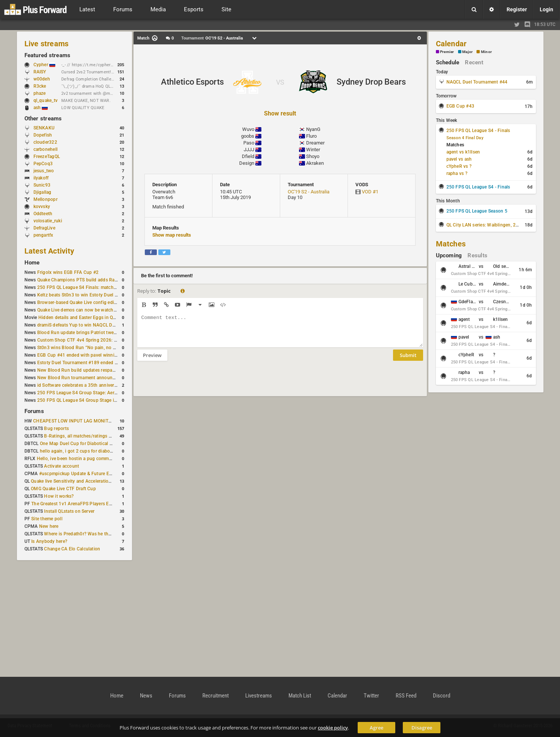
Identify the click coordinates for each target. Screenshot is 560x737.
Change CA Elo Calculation (72, 549)
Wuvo (248, 129)
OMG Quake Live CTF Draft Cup (63, 489)
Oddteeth (43, 214)
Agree (376, 728)
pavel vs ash (459, 159)
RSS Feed (406, 696)
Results (477, 255)
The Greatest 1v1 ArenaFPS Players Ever (73, 504)
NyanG (313, 129)
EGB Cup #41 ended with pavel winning (79, 355)
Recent (474, 62)
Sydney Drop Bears (371, 82)
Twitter (371, 696)
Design (247, 163)
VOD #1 (370, 192)
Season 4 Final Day (465, 138)
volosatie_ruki (48, 221)
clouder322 (45, 142)
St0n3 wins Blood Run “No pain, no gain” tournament (93, 348)
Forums (34, 411)
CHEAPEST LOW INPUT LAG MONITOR (74, 421)
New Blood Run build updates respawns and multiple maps (99, 370)
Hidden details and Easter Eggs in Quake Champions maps (99, 318)
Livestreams (259, 696)
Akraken (315, 163)
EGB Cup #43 (461, 106)
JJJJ (249, 150)
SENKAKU (44, 128)
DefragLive (44, 228)
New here (49, 526)
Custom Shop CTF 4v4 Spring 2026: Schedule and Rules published (107, 340)
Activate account (61, 466)
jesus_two (44, 171)
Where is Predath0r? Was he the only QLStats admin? (99, 534)
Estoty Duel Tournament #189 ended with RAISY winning (96, 363)
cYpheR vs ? (459, 166)
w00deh (42, 79)
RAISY (40, 72)
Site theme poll (47, 519)
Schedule (448, 62)
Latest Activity (49, 251)
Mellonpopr (46, 199)
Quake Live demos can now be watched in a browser (91, 310)
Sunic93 (42, 185)
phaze (40, 93)
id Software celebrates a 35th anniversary (80, 385)
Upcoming (449, 255)
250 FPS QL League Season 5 (477, 211)
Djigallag (42, 192)
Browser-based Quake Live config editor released (88, 302)
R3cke (40, 86)
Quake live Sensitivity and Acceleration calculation (83, 481)
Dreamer (315, 143)
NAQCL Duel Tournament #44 (477, 82)
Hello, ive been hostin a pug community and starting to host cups (105, 459)
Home (32, 263)
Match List (300, 696)
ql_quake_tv (46, 100)
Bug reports (56, 429)
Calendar (451, 44)
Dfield (248, 156)
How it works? (59, 496)
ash (41, 108)
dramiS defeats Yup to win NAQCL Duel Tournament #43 (96, 325)
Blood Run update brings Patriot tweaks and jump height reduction (107, 333)
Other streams (43, 119)
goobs (248, 136)
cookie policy (333, 728)
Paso (249, 143)
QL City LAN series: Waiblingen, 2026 (485, 225)
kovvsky (42, 207)
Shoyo (313, 156)
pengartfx (43, 235)
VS (280, 82)
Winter (313, 150)
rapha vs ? (457, 173)
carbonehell (46, 149)
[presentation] (194, 383)
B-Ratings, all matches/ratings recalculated (89, 436)
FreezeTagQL (47, 157)
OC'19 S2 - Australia (309, 192)
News (146, 696)
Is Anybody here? (49, 541)
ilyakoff (41, 178)
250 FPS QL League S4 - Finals (478, 131)
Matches (451, 244)
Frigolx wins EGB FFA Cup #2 (68, 272)
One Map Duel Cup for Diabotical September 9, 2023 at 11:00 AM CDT (113, 444)
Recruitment (216, 696)
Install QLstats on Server (69, 511)
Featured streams (48, 55)
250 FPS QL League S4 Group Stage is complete (87, 400)
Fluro (311, 136)
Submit (408, 361)
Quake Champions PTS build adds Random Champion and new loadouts (112, 280)
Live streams (47, 44)
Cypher (45, 65)
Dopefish (43, 135)
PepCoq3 (43, 164)
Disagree (422, 728)
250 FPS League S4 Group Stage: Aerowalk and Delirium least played (109, 393)
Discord (442, 696)
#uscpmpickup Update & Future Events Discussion (92, 474)
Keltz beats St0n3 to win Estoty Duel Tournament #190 (94, 295)
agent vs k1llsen (463, 152)
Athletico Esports (192, 82)
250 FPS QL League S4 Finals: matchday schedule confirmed (100, 287)
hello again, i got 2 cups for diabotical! (80, 451)
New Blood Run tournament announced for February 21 (95, 378)
